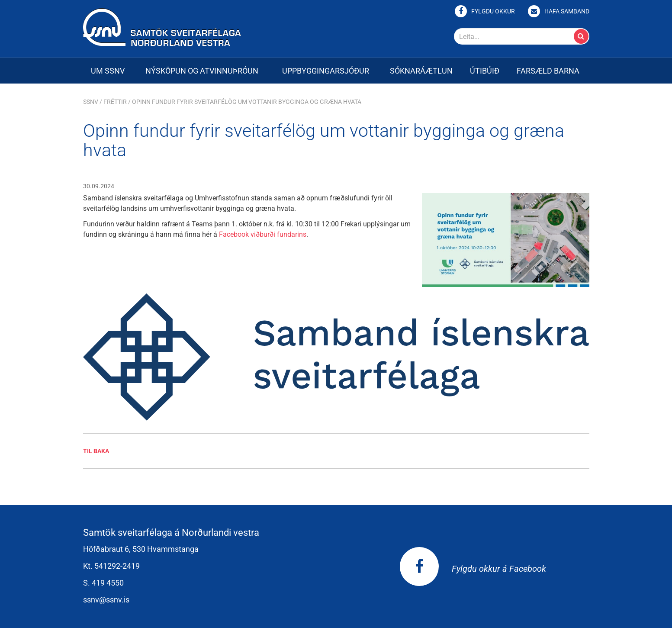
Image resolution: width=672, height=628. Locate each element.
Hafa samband (567, 11)
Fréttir (115, 102)
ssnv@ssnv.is (106, 600)
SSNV (91, 102)
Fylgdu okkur (493, 11)
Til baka (96, 451)
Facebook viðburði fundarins (263, 234)
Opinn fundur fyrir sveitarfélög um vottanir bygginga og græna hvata (247, 102)
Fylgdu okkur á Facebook (473, 569)
